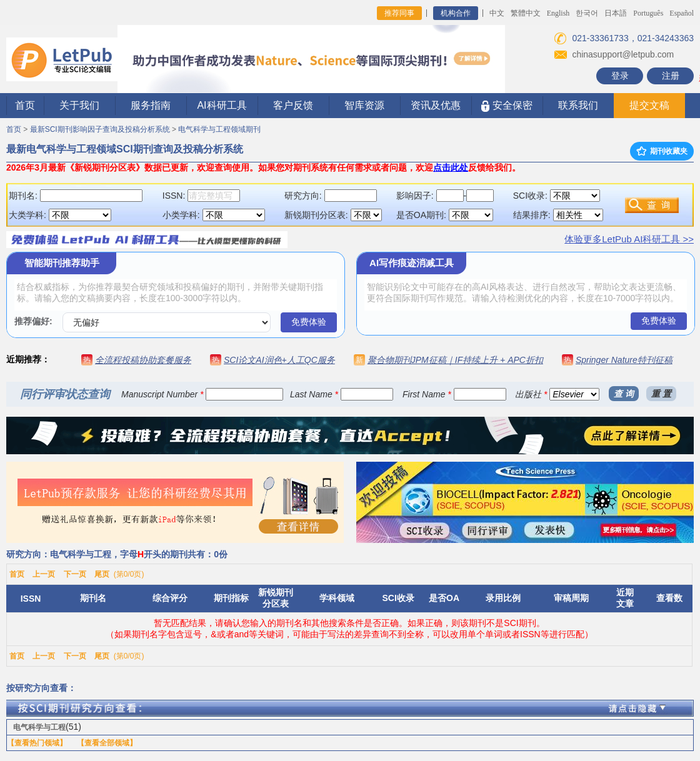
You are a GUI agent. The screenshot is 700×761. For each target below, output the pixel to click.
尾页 (102, 574)
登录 (620, 76)
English (558, 13)
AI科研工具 (222, 105)
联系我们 (578, 105)
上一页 (44, 574)
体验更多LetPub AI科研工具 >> (629, 239)
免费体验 (309, 322)
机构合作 (456, 13)
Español (682, 13)
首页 (25, 105)
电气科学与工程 (39, 727)
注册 (671, 76)
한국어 (587, 13)
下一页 (75, 574)
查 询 (624, 394)
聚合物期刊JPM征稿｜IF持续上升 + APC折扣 (455, 360)
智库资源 (364, 105)
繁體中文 (526, 13)
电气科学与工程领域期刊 (219, 129)
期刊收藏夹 (662, 151)
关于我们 (79, 105)
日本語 (616, 13)
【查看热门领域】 (37, 743)
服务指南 (151, 105)
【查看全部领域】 (107, 743)
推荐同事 (399, 13)
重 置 (661, 394)
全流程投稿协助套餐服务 (143, 360)
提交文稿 (649, 105)
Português (648, 13)
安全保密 (507, 106)
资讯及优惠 (436, 105)
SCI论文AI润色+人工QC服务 (279, 360)
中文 (497, 13)
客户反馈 (293, 105)
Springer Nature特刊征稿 (624, 360)
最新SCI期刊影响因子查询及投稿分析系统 (100, 129)
